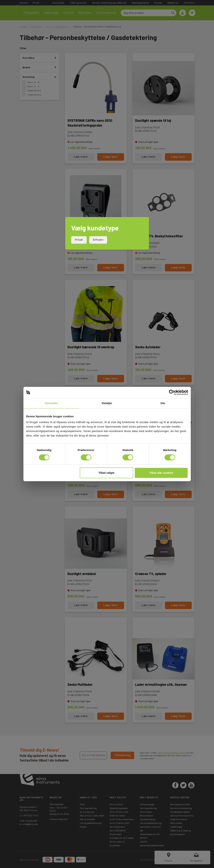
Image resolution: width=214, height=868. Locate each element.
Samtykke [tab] (51, 403)
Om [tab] (163, 403)
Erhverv (98, 240)
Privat (79, 240)
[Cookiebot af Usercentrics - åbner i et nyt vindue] (172, 392)
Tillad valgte (106, 473)
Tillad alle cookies (161, 473)
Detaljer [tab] (107, 403)
